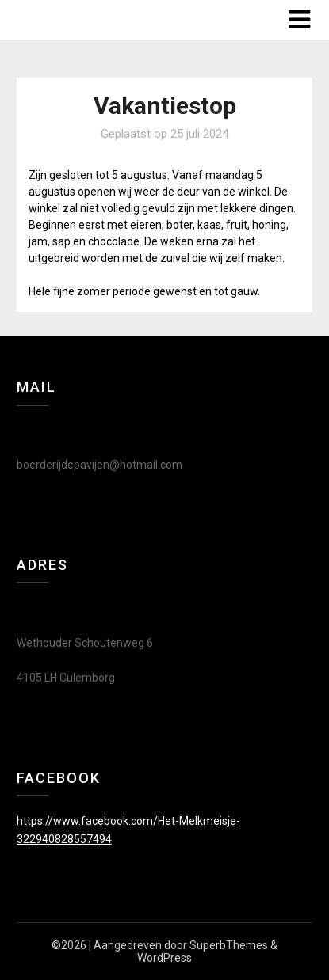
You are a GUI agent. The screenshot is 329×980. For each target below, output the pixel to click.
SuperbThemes (229, 945)
